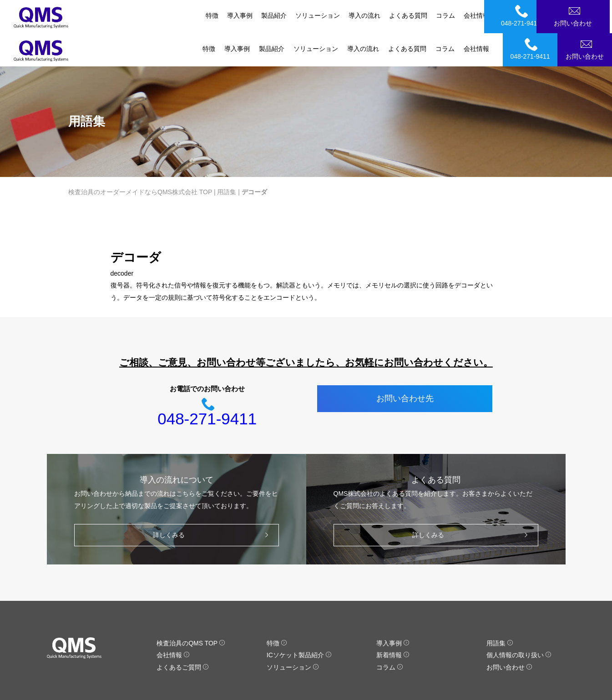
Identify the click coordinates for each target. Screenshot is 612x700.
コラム (445, 15)
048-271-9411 (531, 15)
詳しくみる (213, 502)
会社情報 (476, 15)
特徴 (209, 15)
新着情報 (393, 622)
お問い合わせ (586, 15)
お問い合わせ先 (405, 366)
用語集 (227, 159)
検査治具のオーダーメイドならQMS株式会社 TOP (140, 159)
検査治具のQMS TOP (191, 610)
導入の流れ (363, 15)
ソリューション (316, 15)
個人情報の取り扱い (519, 622)
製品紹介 (272, 15)
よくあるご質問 (183, 634)
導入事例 (237, 15)
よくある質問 (407, 15)
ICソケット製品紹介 (299, 622)
